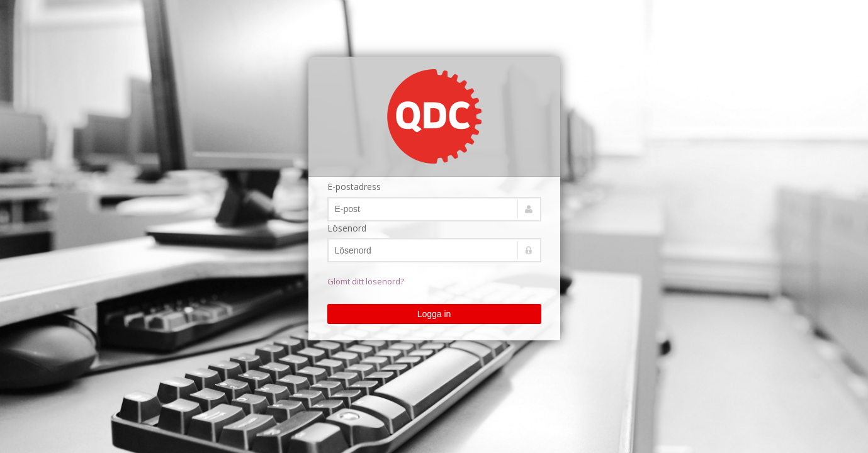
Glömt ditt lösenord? (366, 281)
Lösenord (347, 228)
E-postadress (354, 187)
